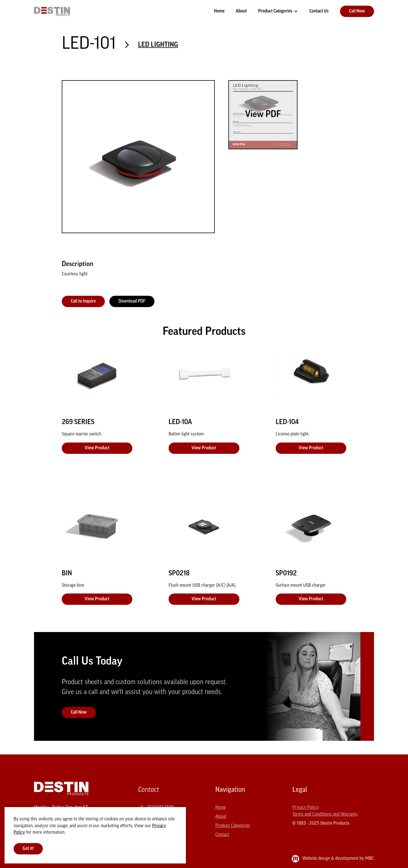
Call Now (357, 11)
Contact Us (319, 11)
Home (219, 11)
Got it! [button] (28, 849)
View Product (97, 448)
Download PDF (132, 301)
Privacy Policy (306, 808)
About (241, 11)
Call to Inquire (83, 301)
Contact (222, 835)
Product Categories (275, 11)
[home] (52, 11)
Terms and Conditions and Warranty (325, 814)
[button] (278, 11)
